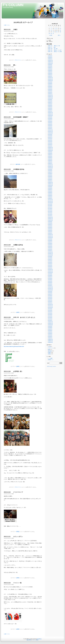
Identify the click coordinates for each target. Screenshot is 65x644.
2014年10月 (50, 255)
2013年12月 (50, 270)
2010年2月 (50, 336)
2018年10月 (50, 185)
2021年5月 (50, 140)
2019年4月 (50, 177)
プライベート (18, 60)
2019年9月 (50, 169)
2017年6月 (50, 209)
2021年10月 (50, 133)
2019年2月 (50, 179)
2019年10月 (50, 168)
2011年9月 (50, 309)
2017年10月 (50, 203)
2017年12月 (50, 200)
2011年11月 (50, 306)
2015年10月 (50, 238)
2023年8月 (50, 101)
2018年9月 (50, 187)
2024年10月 (50, 81)
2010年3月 (50, 335)
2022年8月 (50, 118)
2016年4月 (50, 229)
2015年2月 (50, 249)
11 (55, 29)
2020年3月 (50, 161)
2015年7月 (50, 242)
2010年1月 (50, 338)
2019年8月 (50, 171)
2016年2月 (50, 232)
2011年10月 (50, 307)
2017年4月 (50, 211)
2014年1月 (50, 268)
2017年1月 (50, 216)
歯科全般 (18, 164)
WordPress (39, 639)
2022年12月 (50, 113)
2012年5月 (50, 297)
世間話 (18, 532)
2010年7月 (50, 329)
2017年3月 (50, 213)
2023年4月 (50, 107)
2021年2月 (50, 145)
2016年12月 (50, 217)
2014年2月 (50, 267)
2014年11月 (50, 254)
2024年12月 (50, 78)
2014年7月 (50, 259)
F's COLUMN (13, 5)
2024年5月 (50, 88)
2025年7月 (50, 68)
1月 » (59, 35)
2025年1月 (50, 76)
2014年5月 (50, 262)
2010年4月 (50, 334)
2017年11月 (50, 201)
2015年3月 (50, 248)
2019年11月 (50, 166)
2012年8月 (50, 293)
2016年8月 (50, 223)
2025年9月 (50, 65)
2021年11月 (50, 132)
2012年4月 (50, 299)
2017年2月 (50, 214)
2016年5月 (50, 227)
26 (57, 32)
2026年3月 (50, 56)
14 (60, 29)
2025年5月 (50, 70)
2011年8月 (50, 310)
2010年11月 (50, 323)
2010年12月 (50, 322)
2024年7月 (50, 85)
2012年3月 (50, 300)
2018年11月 (50, 184)
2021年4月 (50, 142)
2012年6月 (50, 296)
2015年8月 (50, 241)
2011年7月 (50, 312)
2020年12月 (50, 148)
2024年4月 (50, 89)
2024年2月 (50, 92)
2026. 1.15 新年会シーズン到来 (55, 52)
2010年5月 (50, 332)
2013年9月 (50, 274)
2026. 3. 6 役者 (52, 47)
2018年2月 (50, 197)
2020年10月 (50, 150)
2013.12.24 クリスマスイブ (13, 492)
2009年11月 (50, 341)
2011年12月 (50, 304)
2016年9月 (50, 222)
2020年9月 (50, 152)
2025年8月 (50, 66)
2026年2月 (50, 57)
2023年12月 (50, 95)
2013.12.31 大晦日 (11, 30)
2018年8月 (50, 188)
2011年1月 (50, 320)
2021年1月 (50, 146)
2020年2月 (50, 162)
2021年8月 (50, 136)
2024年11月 (50, 79)
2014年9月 (50, 257)
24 (53, 32)
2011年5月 (50, 315)
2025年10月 (50, 63)
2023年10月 (50, 98)
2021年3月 (50, 143)
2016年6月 (50, 226)
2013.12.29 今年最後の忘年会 (14, 169)
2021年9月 (50, 134)
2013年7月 (50, 277)
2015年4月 (50, 246)
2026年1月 (50, 59)
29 (49, 33)
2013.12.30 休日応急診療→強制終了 (16, 117)
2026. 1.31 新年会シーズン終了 (55, 50)
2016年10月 (50, 220)
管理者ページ (51, 360)
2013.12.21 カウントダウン (13, 537)
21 (60, 30)
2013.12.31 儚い (10, 65)
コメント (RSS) (35, 640)
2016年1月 (50, 233)
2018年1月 (50, 198)
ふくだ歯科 (50, 358)
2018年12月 (50, 182)
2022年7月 (50, 120)
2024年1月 (50, 94)
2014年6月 (50, 261)
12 (57, 29)
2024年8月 (50, 84)
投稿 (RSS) (29, 640)
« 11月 (51, 35)
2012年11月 (50, 288)
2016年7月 (50, 225)
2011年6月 (50, 313)
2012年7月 (50, 294)
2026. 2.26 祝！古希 (53, 49)
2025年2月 (50, 75)
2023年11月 (50, 97)
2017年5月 (50, 210)
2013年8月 (50, 275)
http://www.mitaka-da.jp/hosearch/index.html (14, 346)
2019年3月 (50, 178)
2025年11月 (50, 62)
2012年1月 (50, 303)
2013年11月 (50, 271)
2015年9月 (50, 239)
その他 (49, 347)
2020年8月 (50, 153)
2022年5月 (50, 123)
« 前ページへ (7, 25)
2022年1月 (50, 129)
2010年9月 (50, 326)
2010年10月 (50, 325)
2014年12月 (50, 252)
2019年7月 (50, 172)
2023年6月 (50, 104)
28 (60, 32)
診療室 (18, 312)
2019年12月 (50, 165)
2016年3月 (50, 230)
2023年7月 (50, 102)
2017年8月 (50, 206)
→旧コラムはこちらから (51, 366)
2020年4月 (50, 159)
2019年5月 (50, 175)
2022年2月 (50, 127)
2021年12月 (50, 130)
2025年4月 (50, 72)
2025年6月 (50, 69)
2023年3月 (50, 108)
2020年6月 (50, 156)
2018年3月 (50, 195)
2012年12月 (50, 287)
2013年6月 (50, 278)
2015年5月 (50, 245)
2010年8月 (50, 328)
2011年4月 (50, 316)
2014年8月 (50, 258)
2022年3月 (50, 126)
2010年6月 (50, 331)
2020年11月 (50, 149)
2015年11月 (50, 236)
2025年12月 (50, 60)
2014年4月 (50, 264)
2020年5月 (50, 158)
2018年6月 (50, 191)
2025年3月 (50, 73)
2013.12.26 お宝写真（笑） (13, 371)
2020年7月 (50, 155)
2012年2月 (50, 302)
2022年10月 (50, 116)
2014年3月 (50, 265)
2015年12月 (50, 235)
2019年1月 (50, 181)
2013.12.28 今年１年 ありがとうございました (19, 317)
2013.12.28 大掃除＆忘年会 (13, 245)
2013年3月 (50, 283)
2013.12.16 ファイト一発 (13, 583)
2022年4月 (50, 124)
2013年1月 (50, 286)
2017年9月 (50, 204)
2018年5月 (50, 193)
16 (51, 30)
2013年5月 (50, 280)
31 (53, 33)
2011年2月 (50, 319)
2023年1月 (50, 111)
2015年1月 (50, 251)
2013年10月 (50, 273)
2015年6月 (50, 243)
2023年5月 (50, 105)
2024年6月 (50, 86)
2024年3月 (50, 91)
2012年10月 (50, 290)
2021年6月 (50, 139)
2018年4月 (50, 194)
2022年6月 (50, 121)
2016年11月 (50, 219)
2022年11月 (50, 114)
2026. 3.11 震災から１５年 (54, 46)
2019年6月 (50, 174)
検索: (48, 363)
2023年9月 (50, 100)
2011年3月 (50, 318)
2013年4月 (50, 281)
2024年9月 (50, 82)
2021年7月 (50, 137)
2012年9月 (50, 291)
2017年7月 (50, 207)
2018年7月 (50, 190)
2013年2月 (50, 284)
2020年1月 (50, 164)
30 (51, 33)
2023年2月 (50, 110)
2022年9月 (50, 117)
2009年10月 (50, 342)
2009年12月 (50, 339)
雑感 (49, 350)
